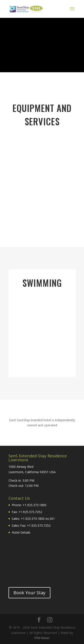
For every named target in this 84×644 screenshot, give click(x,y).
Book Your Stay (29, 593)
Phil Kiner (42, 638)
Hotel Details (21, 532)
